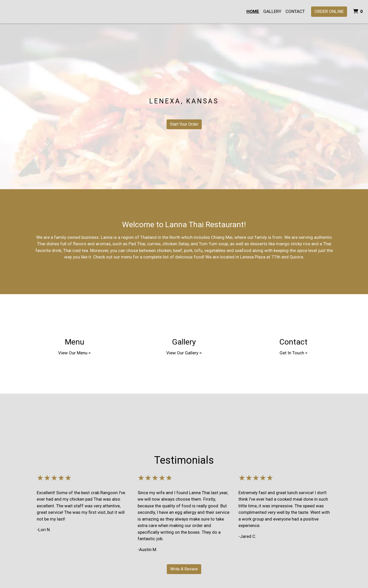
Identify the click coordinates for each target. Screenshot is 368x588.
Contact (295, 11)
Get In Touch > (294, 353)
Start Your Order (184, 124)
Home (253, 11)
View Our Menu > (74, 353)
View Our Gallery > (184, 353)
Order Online (329, 11)
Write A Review (184, 569)
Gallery (272, 11)
